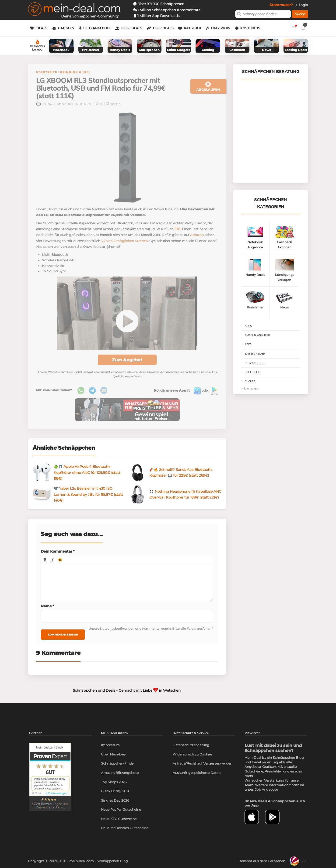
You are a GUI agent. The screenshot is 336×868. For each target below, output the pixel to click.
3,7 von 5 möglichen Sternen (124, 241)
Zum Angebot (127, 360)
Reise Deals (132, 28)
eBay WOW (221, 28)
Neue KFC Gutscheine (119, 819)
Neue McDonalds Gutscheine (125, 828)
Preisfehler (273, 771)
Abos (248, 326)
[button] (45, 560)
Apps (248, 344)
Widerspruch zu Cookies (192, 754)
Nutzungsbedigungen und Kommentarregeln (135, 629)
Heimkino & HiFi (75, 72)
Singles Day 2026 (115, 800)
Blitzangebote (97, 28)
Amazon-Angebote (258, 335)
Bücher (250, 381)
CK (41, 104)
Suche (300, 14)
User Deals (163, 28)
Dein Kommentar (58, 551)
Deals (42, 28)
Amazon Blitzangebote (120, 773)
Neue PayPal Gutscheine (121, 810)
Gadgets (66, 28)
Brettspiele (253, 372)
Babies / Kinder (255, 354)
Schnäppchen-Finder (118, 763)
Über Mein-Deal (114, 754)
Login (301, 5)
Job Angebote (266, 789)
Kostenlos (250, 28)
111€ (177, 229)
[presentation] (45, 560)
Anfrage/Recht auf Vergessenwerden (202, 763)
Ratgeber (192, 28)
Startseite (47, 72)
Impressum (110, 745)
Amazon (197, 235)
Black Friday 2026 (116, 791)
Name (47, 606)
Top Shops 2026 (114, 782)
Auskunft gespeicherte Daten (197, 773)
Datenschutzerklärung (191, 745)
